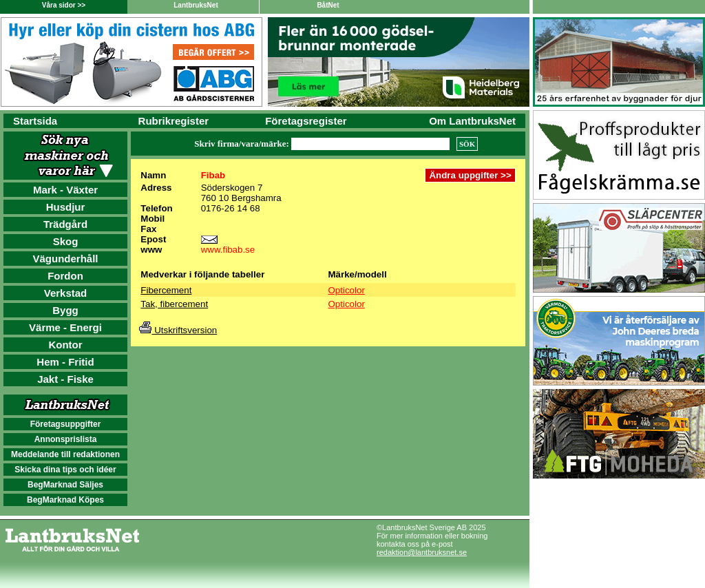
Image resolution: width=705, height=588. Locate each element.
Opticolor (347, 290)
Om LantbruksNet (472, 121)
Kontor (65, 345)
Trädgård (65, 224)
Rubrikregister (174, 121)
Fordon (65, 276)
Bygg (65, 310)
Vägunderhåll (65, 259)
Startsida (35, 121)
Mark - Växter (65, 190)
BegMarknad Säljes (65, 485)
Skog (66, 241)
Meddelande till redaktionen (65, 454)
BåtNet (328, 5)
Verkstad (66, 293)
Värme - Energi (65, 327)
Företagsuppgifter (66, 424)
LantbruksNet (196, 5)
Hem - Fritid (65, 362)
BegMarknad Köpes (65, 500)
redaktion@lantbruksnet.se (422, 552)
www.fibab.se (228, 250)
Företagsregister (306, 121)
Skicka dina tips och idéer (65, 470)
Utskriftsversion (178, 330)
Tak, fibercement (174, 304)
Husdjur (66, 207)
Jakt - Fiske (65, 379)
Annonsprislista (66, 439)
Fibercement (166, 290)
